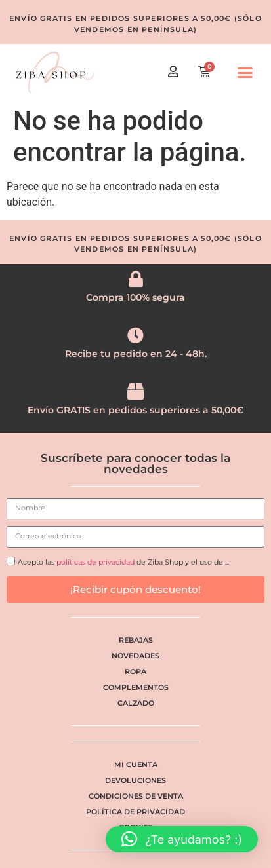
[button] (245, 73)
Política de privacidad (135, 812)
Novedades (135, 656)
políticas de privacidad (95, 562)
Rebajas (136, 640)
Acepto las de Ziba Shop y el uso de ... (123, 562)
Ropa (135, 671)
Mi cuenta (136, 764)
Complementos (136, 687)
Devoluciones (135, 780)
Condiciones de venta (136, 796)
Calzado (136, 703)
